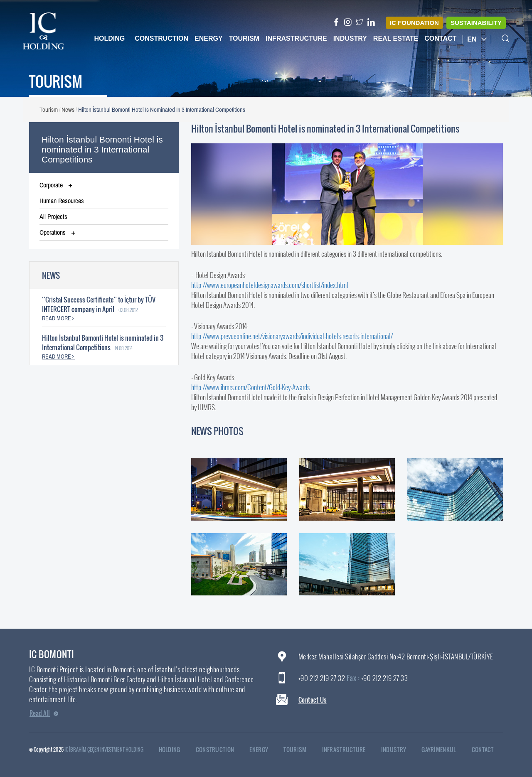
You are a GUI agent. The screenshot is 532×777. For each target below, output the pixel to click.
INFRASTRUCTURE (348, 750)
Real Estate (396, 38)
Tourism (244, 38)
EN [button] (477, 39)
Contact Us (313, 700)
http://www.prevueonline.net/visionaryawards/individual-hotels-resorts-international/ (292, 336)
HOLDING (174, 750)
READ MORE (58, 318)
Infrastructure (296, 38)
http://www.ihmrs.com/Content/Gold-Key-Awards (250, 387)
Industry (350, 38)
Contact (440, 38)
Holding (109, 38)
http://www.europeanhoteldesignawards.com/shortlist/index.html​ (270, 285)
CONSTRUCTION (219, 750)
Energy (209, 38)
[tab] (104, 185)
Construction (161, 38)
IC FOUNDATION (414, 23)
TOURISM (299, 750)
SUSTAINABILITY (476, 23)
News (68, 109)
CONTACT (487, 750)
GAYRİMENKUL (443, 750)
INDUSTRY (398, 750)
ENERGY (263, 750)
